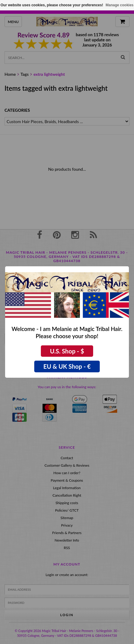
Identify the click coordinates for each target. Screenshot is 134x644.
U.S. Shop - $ (67, 351)
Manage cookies (120, 5)
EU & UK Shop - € (67, 366)
